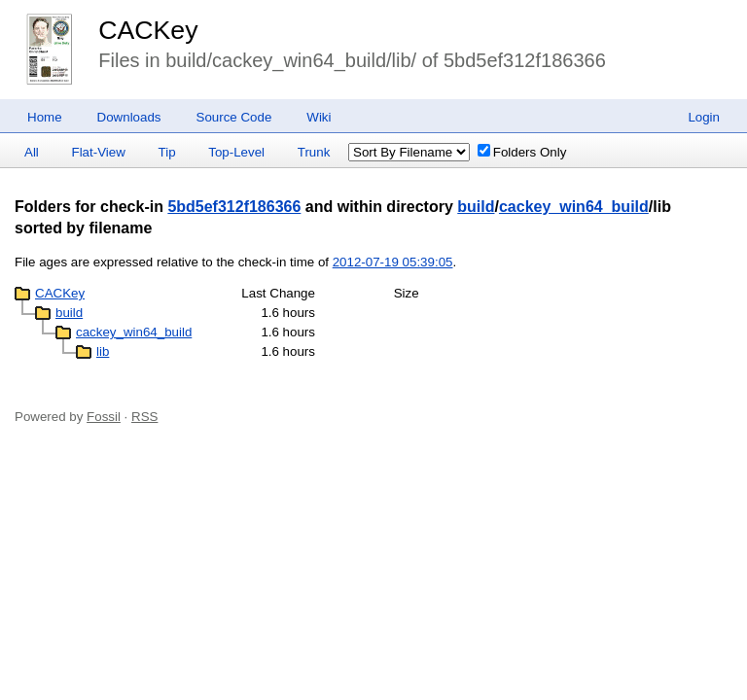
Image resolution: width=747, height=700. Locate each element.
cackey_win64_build (574, 207)
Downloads (129, 117)
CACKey (148, 30)
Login (704, 117)
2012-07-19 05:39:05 (393, 262)
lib (103, 351)
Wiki (319, 117)
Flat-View (99, 152)
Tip (167, 152)
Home (45, 117)
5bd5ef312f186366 (234, 207)
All (32, 152)
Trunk (314, 152)
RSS (144, 417)
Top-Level (236, 152)
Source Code (234, 117)
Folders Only (522, 152)
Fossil (104, 417)
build (476, 207)
